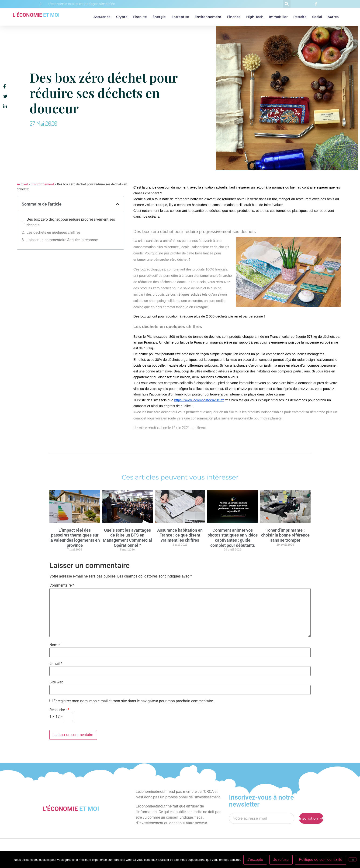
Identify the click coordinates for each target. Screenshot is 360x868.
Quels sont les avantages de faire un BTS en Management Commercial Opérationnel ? (127, 538)
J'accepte (255, 860)
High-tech (255, 17)
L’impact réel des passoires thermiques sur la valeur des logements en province (75, 538)
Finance (234, 17)
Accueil (22, 184)
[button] (287, 4)
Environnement (208, 17)
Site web (56, 682)
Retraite (300, 17)
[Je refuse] (353, 859)
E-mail (56, 664)
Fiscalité (140, 17)
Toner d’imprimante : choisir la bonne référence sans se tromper (285, 535)
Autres (333, 17)
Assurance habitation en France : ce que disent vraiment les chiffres (180, 535)
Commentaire (62, 585)
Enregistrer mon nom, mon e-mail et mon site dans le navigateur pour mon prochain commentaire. (134, 701)
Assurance (102, 17)
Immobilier (278, 17)
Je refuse (281, 860)
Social (317, 17)
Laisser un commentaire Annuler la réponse (62, 240)
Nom (55, 645)
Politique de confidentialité (321, 860)
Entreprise (180, 17)
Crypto (122, 17)
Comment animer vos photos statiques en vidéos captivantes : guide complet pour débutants (233, 538)
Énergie (159, 17)
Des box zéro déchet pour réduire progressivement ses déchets (71, 222)
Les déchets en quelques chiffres (54, 232)
